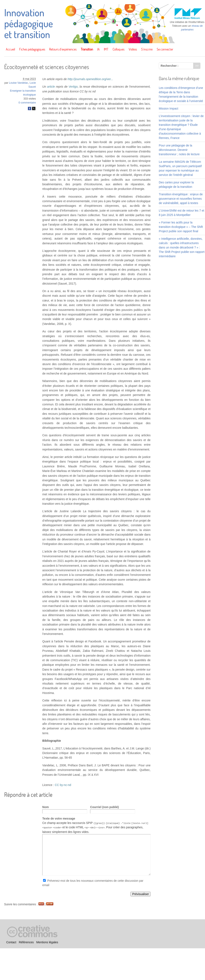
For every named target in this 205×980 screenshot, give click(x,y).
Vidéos (133, 49)
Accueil (10, 49)
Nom (45, 807)
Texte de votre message (59, 819)
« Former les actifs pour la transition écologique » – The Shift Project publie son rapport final (181, 227)
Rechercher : (170, 66)
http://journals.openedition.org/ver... (90, 79)
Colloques (119, 49)
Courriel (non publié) (104, 807)
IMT (106, 49)
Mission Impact (168, 108)
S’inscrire (147, 49)
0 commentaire (27, 103)
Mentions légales (47, 942)
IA (98, 49)
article (51, 87)
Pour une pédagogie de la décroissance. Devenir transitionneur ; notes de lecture (179, 150)
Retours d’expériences (63, 49)
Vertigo (73, 87)
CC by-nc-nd (63, 785)
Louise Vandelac (19, 83)
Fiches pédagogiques (32, 49)
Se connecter (165, 49)
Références (26, 942)
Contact (11, 942)
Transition (87, 49)
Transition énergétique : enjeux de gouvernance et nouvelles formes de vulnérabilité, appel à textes (181, 199)
